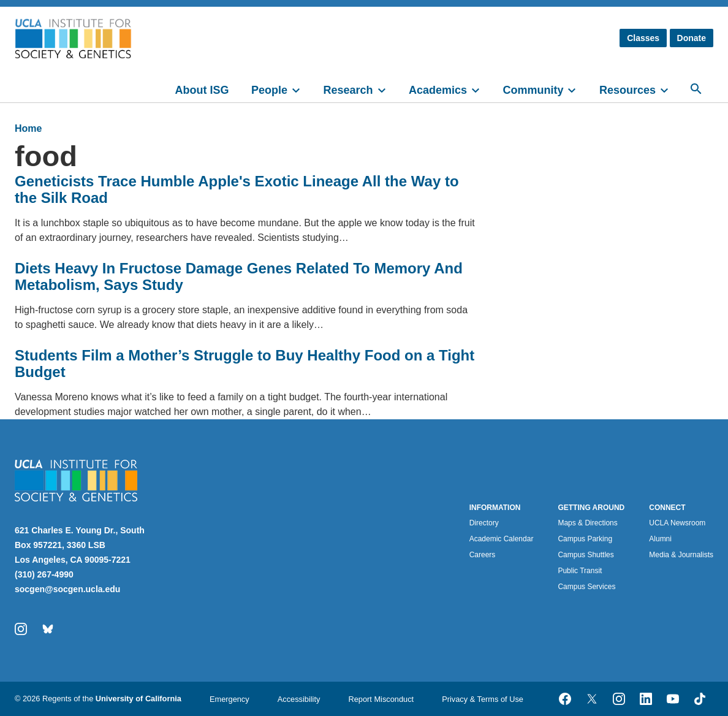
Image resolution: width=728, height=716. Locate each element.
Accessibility (299, 699)
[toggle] (301, 89)
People (269, 90)
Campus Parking (585, 539)
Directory (484, 523)
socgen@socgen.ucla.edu (67, 589)
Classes (643, 38)
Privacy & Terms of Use (483, 699)
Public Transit (580, 571)
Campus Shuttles (586, 555)
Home (28, 128)
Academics (438, 90)
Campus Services (586, 587)
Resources (628, 90)
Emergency (229, 699)
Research (348, 90)
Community (533, 90)
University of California (138, 699)
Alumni (660, 539)
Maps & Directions (587, 523)
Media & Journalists (681, 555)
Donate (692, 38)
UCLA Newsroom (677, 523)
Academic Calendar (502, 539)
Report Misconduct (381, 699)
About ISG (202, 90)
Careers (483, 555)
